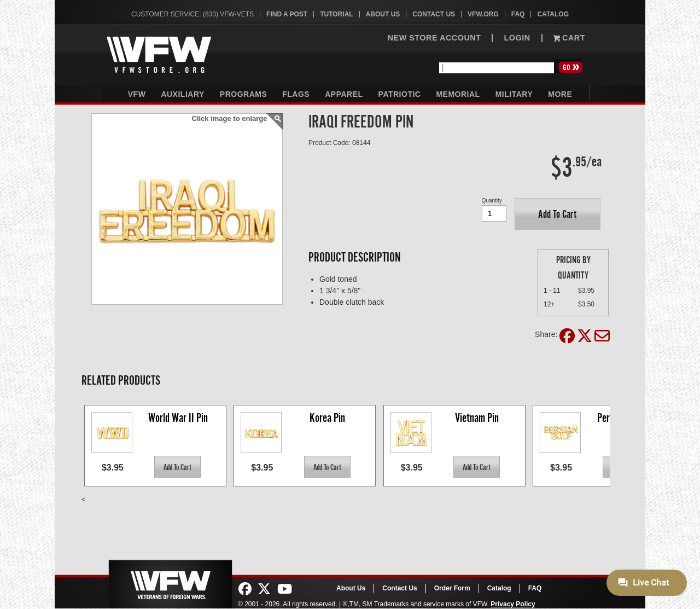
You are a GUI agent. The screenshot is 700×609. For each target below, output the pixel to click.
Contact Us (434, 14)
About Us (383, 14)
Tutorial (336, 14)
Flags (296, 94)
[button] (558, 214)
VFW (137, 94)
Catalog (553, 14)
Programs (243, 94)
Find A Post (287, 14)
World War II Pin (178, 418)
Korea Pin (327, 418)
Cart (569, 38)
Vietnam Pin (477, 418)
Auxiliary (182, 94)
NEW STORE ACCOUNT (434, 38)
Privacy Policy (513, 604)
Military (514, 94)
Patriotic (400, 94)
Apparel (344, 94)
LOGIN (517, 38)
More (560, 94)
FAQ (518, 14)
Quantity (492, 201)
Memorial (458, 94)
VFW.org (483, 14)
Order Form (452, 588)
